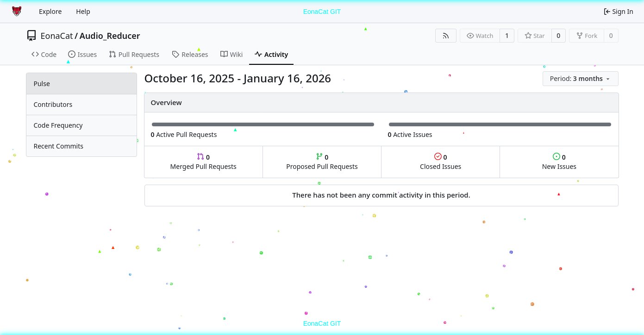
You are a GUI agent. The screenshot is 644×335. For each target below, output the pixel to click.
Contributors (53, 104)
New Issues (559, 162)
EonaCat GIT (322, 12)
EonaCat (57, 36)
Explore (50, 11)
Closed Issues (441, 162)
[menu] (581, 79)
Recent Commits (59, 146)
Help (83, 11)
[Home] (18, 12)
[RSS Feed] (446, 36)
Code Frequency (58, 125)
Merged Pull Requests (203, 162)
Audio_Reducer (110, 36)
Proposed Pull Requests (322, 162)
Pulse (42, 84)
